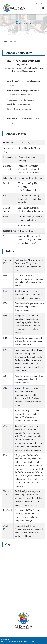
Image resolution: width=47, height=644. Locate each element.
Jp (36, 3)
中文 (41, 3)
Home (4, 42)
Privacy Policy (6, 639)
